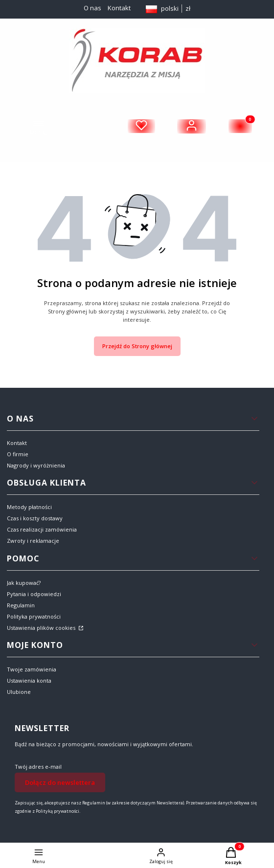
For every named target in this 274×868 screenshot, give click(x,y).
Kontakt (119, 8)
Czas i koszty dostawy (35, 518)
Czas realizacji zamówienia (42, 529)
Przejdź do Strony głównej (137, 346)
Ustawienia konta (29, 680)
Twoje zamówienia (32, 669)
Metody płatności (29, 507)
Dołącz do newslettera (60, 782)
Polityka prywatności (34, 616)
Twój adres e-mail (38, 767)
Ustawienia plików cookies (42, 628)
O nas (92, 8)
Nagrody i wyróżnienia (36, 465)
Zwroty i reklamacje (33, 541)
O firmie (18, 454)
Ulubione (19, 692)
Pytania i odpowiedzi (34, 594)
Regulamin (21, 605)
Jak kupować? (24, 583)
